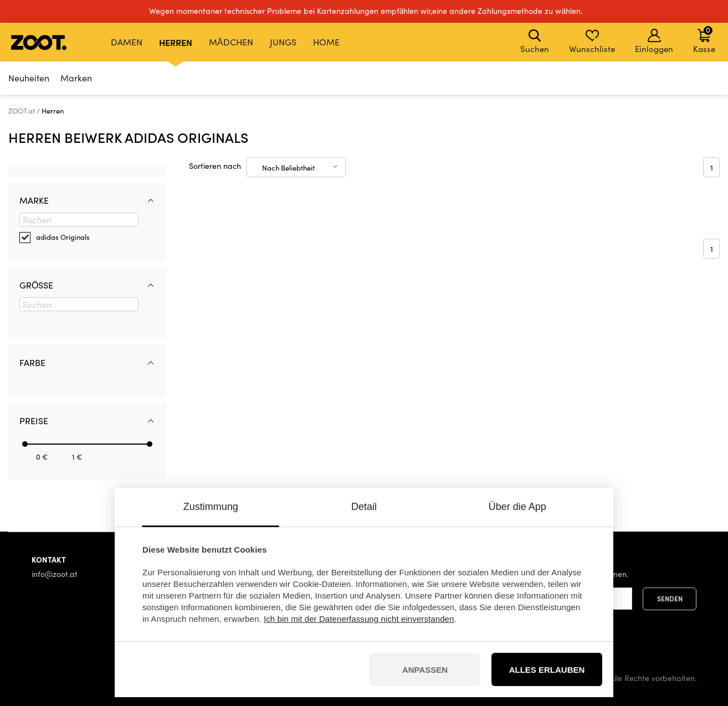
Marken (76, 78)
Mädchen (231, 42)
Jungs (283, 42)
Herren (176, 42)
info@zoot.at (55, 574)
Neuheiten (29, 78)
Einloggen (654, 42)
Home (326, 42)
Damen (127, 42)
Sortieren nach (215, 166)
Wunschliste (592, 42)
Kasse (704, 39)
